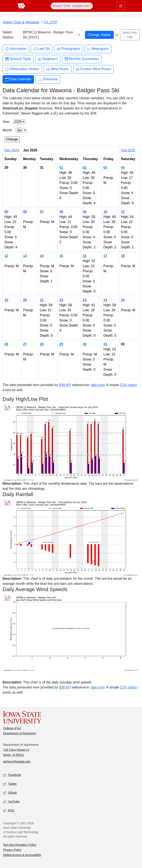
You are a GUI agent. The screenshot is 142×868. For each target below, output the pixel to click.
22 (61, 300)
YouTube (11, 802)
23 (85, 300)
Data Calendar (18, 79)
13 (25, 256)
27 (25, 344)
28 (42, 344)
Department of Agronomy (20, 733)
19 (6, 300)
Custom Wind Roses (93, 69)
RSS (9, 810)
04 (123, 168)
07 (42, 212)
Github (10, 793)
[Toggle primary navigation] (121, 6)
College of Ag (12, 728)
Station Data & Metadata (21, 22)
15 (61, 256)
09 (85, 212)
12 (6, 256)
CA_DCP (51, 22)
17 (105, 256)
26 (6, 344)
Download (48, 79)
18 (123, 256)
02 (85, 168)
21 (42, 300)
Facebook (12, 775)
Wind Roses (58, 69)
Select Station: (8, 35)
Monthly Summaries (82, 59)
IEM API (65, 385)
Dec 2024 (12, 150)
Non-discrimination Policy (20, 845)
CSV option (128, 385)
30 (85, 344)
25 (123, 300)
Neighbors (48, 59)
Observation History (22, 69)
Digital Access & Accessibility (22, 855)
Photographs (68, 49)
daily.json (98, 385)
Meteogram (98, 49)
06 (25, 212)
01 (61, 168)
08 (61, 212)
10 (105, 212)
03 (105, 168)
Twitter (10, 784)
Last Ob (42, 49)
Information (16, 49)
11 (123, 212)
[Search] (72, 6)
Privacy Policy (12, 850)
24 (105, 300)
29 (61, 344)
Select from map (130, 35)
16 (85, 256)
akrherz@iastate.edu (17, 762)
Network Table (18, 59)
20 (25, 300)
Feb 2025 (128, 150)
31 (105, 344)
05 (6, 212)
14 (42, 256)
